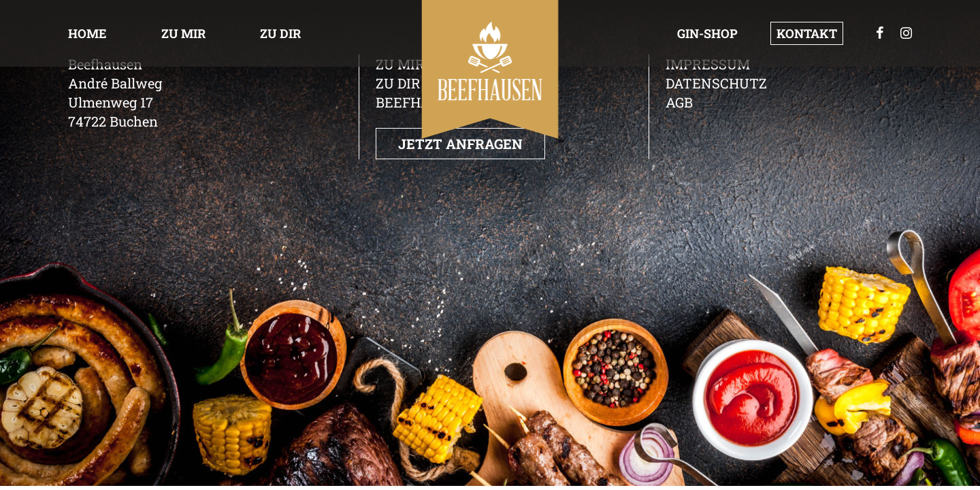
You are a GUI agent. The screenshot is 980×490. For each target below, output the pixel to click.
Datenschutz (716, 83)
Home (87, 33)
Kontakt (807, 33)
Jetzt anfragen (460, 144)
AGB (679, 102)
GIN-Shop (707, 33)
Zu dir (280, 33)
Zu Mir (183, 33)
